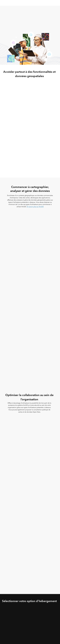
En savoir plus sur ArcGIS (35, 207)
